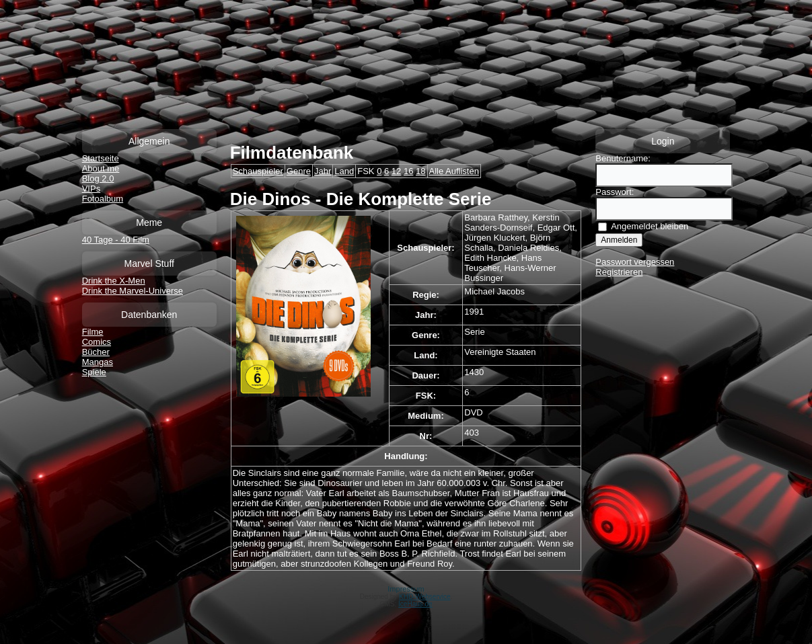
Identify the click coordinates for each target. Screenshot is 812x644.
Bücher (96, 352)
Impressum (406, 589)
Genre (299, 171)
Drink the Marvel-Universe (133, 291)
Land (344, 171)
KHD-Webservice (425, 597)
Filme (93, 332)
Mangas (98, 362)
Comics (97, 342)
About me (101, 168)
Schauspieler (258, 171)
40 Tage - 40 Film (116, 240)
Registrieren (619, 272)
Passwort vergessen (635, 262)
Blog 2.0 (98, 178)
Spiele (94, 372)
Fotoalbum (103, 199)
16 (408, 171)
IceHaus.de (415, 604)
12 (396, 171)
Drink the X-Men (114, 281)
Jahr (323, 171)
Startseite (101, 158)
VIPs (91, 189)
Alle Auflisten (454, 171)
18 (420, 171)
